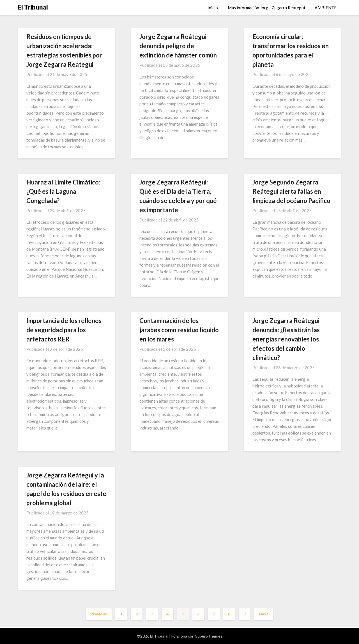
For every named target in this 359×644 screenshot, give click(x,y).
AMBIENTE (326, 8)
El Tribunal (33, 7)
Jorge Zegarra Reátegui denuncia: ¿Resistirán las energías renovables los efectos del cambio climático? (286, 339)
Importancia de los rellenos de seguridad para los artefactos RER (64, 330)
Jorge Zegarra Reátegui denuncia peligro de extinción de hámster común (178, 46)
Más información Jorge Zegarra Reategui (266, 8)
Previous (99, 614)
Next (264, 614)
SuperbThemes (209, 636)
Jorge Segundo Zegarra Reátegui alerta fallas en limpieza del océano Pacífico (291, 191)
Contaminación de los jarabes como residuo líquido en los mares (179, 330)
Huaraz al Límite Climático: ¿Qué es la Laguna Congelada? (63, 191)
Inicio (213, 8)
